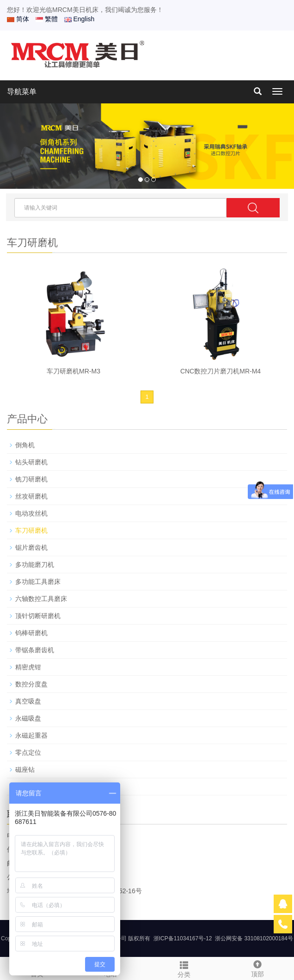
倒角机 (25, 445)
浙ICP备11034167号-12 (183, 938)
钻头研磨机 (31, 462)
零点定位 (28, 752)
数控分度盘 (31, 684)
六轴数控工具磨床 (41, 599)
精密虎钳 (28, 667)
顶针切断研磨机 (38, 616)
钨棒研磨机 (31, 633)
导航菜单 (22, 92)
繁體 (47, 19)
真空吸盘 (28, 701)
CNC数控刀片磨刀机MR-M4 (220, 371)
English (80, 19)
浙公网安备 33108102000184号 (254, 938)
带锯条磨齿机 (35, 650)
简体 (18, 19)
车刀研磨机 (31, 530)
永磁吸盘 (28, 718)
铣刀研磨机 (31, 479)
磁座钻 (25, 770)
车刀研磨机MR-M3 (73, 371)
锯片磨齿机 (31, 547)
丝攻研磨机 (31, 496)
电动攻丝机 (31, 513)
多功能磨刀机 (35, 565)
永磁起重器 (31, 735)
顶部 (257, 968)
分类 (184, 968)
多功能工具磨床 (38, 582)
